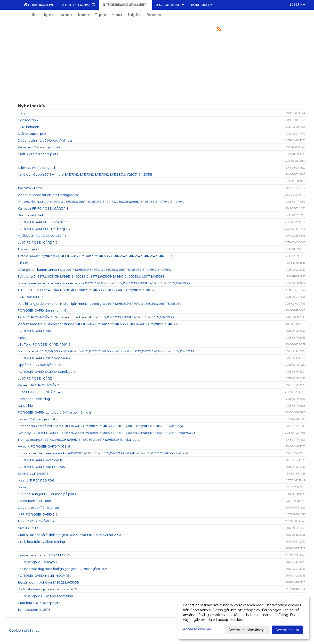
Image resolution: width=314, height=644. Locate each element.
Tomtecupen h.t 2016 (34, 610)
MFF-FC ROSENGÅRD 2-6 (38, 514)
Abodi (22, 338)
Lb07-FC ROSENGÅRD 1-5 (37, 242)
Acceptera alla (287, 630)
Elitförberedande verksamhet (126, 5)
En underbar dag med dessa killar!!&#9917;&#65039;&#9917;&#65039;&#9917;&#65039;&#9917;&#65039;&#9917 (103, 453)
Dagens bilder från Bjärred (38, 508)
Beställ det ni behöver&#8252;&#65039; (49, 582)
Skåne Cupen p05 (32, 134)
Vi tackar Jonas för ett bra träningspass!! (48, 195)
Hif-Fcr (23, 263)
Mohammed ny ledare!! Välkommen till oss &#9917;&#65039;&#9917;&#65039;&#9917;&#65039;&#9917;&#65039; (104, 283)
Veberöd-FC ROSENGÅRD (38, 385)
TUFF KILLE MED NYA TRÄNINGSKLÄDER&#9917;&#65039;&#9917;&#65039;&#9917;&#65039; (89, 290)
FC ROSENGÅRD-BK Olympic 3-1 (43, 222)
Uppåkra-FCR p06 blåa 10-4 (39, 365)
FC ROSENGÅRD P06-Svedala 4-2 (44, 358)
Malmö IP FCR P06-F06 (36, 480)
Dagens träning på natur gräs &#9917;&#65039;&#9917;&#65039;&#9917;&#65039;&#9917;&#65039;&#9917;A (100, 426)
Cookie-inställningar (25, 630)
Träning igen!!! (28, 249)
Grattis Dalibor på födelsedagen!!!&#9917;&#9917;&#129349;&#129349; (71, 535)
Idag (21, 113)
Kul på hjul (26, 406)
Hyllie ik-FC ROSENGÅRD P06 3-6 (44, 446)
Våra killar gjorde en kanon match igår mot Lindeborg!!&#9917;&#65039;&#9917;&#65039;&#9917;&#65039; (100, 304)
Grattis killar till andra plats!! (38, 154)
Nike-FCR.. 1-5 (28, 528)
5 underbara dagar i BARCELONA (44, 555)
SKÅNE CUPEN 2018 (33, 474)
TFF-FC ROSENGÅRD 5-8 (37, 521)
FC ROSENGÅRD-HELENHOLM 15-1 (44, 576)
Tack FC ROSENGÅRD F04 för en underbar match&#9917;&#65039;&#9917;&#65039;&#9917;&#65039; (96, 317)
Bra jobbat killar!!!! (31, 215)
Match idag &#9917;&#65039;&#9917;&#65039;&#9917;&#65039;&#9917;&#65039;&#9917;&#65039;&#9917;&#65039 (106, 351)
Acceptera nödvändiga (247, 630)
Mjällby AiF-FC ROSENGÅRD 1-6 (42, 236)
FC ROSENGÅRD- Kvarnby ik (40, 460)
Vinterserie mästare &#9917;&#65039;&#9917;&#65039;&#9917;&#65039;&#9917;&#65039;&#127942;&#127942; (101, 202)
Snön (22, 487)
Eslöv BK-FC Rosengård (36, 168)
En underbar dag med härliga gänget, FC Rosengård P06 (62, 569)
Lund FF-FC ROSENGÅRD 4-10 (41, 392)
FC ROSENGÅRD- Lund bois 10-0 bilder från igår (55, 412)
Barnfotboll (202, 5)
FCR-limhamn (28, 127)
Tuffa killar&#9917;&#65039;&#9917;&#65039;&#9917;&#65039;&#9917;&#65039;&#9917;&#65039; (92, 276)
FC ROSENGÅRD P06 (34, 331)
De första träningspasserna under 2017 (47, 589)
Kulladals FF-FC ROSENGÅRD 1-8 (43, 208)
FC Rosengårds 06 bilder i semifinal (45, 596)
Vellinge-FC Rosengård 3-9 (39, 147)
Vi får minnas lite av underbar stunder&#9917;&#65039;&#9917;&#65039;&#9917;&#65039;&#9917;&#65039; (100, 324)
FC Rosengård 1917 (39, 5)
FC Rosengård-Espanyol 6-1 (39, 562)
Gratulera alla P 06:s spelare (39, 603)
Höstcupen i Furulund (34, 501)
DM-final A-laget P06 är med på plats (47, 494)
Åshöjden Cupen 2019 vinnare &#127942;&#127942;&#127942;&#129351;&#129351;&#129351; (85, 174)
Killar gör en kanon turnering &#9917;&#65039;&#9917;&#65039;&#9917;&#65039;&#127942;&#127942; (95, 270)
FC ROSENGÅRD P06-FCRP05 (41, 467)
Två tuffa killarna (30, 188)
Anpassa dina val (197, 629)
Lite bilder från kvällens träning (41, 542)
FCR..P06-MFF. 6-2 (32, 297)
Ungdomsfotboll (170, 5)
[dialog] (244, 617)
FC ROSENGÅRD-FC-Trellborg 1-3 (44, 229)
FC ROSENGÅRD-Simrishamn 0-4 (44, 310)
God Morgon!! (28, 120)
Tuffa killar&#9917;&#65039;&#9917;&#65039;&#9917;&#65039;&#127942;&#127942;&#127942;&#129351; (95, 256)
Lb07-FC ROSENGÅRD (35, 378)
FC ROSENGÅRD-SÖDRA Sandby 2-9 (47, 372)
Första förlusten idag (34, 399)
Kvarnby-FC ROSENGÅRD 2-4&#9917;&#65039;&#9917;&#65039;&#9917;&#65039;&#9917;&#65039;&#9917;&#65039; (107, 433)
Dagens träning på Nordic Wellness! (45, 140)
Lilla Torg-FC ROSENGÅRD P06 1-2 (44, 344)
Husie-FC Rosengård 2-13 (37, 419)
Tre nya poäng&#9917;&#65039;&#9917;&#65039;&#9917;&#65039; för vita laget (79, 440)
